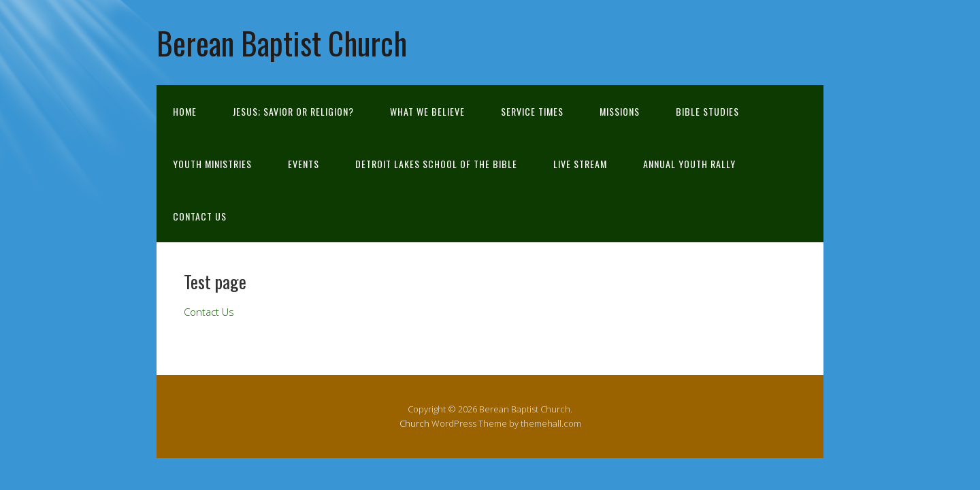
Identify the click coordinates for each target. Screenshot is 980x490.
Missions (620, 111)
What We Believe (427, 111)
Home (185, 111)
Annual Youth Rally (689, 164)
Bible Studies (707, 111)
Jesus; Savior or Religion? (293, 111)
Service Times (532, 111)
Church (414, 423)
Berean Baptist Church (282, 43)
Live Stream (580, 164)
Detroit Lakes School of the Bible (436, 164)
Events (304, 164)
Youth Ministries (212, 164)
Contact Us (200, 216)
